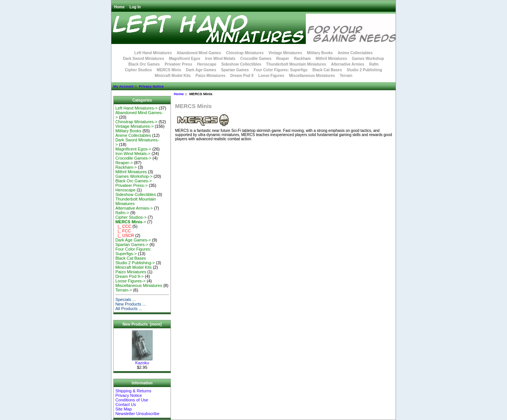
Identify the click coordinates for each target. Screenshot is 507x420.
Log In (135, 7)
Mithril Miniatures (331, 59)
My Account (123, 86)
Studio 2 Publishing (364, 70)
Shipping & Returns (133, 391)
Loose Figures (271, 76)
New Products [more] (142, 324)
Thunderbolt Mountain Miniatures (296, 64)
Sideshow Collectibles (241, 64)
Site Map (123, 409)
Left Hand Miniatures (153, 53)
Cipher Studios (138, 70)
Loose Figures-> (130, 281)
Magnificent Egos (185, 59)
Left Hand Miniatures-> (136, 108)
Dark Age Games (201, 70)
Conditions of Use (132, 400)
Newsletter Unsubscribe (137, 414)
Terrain (346, 76)
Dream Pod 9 (242, 76)
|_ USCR (124, 235)
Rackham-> (126, 167)
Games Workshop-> (134, 176)
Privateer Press (178, 64)
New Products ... (131, 304)
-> (131, 222)
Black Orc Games (144, 64)
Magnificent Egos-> (133, 149)
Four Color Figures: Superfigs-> (133, 251)
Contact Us (125, 404)
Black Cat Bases (327, 70)
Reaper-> (124, 163)
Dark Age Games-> (133, 240)
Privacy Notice (151, 86)
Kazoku (142, 361)
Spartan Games (235, 70)
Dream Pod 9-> (129, 276)
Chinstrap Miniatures (245, 53)
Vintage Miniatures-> (134, 126)
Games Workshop (368, 59)
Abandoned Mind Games (199, 53)
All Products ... (129, 309)
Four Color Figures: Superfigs (280, 70)
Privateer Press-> (131, 185)
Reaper (283, 59)
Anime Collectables (355, 53)
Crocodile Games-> (133, 158)
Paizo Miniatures (210, 76)
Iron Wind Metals (220, 59)
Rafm (374, 64)
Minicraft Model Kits (173, 76)
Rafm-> (122, 213)
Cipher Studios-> (131, 217)
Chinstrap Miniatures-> (136, 122)
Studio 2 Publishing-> (135, 263)
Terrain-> (124, 290)
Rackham (302, 59)
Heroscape (207, 64)
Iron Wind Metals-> (133, 154)
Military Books (320, 53)
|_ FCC (123, 231)
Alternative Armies (347, 64)
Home (119, 7)
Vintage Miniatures (286, 53)
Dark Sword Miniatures (144, 59)
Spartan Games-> (132, 244)
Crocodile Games (256, 59)
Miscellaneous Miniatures (312, 76)
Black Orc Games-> (133, 181)
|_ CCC (123, 226)
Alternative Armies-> (134, 208)
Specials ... (125, 299)
